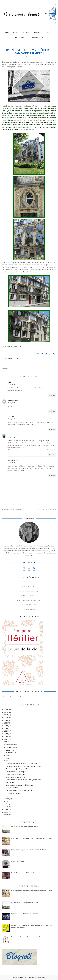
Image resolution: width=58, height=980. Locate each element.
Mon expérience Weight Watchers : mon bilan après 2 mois (32, 838)
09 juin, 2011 (11, 385)
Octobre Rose (28, 605)
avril (8, 799)
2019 (6, 720)
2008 (6, 815)
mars (8, 801)
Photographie (28, 609)
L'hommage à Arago (13, 793)
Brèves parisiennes (28, 587)
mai (7, 796)
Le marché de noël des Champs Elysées (24, 914)
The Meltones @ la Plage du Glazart (18, 769)
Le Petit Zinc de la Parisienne (27, 600)
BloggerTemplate (41, 978)
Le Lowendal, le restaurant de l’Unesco (25, 827)
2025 (6, 712)
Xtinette (11, 416)
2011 (6, 742)
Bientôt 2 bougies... (18, 861)
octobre (9, 750)
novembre (10, 747)
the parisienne (13, 460)
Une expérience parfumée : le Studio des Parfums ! (29, 850)
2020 (6, 718)
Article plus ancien (45, 510)
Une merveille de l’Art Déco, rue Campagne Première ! (24, 780)
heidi (9, 382)
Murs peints (10, 782)
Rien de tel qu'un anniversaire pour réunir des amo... (23, 766)
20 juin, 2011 (11, 437)
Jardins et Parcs (27, 595)
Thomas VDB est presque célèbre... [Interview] (22, 785)
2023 (6, 715)
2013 (6, 736)
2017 (6, 726)
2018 (6, 723)
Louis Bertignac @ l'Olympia (15, 774)
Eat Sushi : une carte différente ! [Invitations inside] (29, 873)
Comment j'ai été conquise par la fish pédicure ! (22, 763)
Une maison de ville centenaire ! (17, 777)
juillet (8, 758)
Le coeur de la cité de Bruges (16, 772)
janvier (8, 807)
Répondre (52, 395)
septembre (10, 753)
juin (7, 761)
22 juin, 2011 (11, 463)
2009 (6, 812)
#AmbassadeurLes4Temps (28, 582)
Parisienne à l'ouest (15, 435)
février (8, 804)
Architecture (14, 359)
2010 (6, 809)
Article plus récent (13, 510)
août (8, 755)
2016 (6, 728)
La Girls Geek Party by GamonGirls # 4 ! (19, 790)
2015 (6, 731)
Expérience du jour (27, 591)
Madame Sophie (13, 400)
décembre (10, 745)
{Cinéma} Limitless (12, 788)
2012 (6, 739)
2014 (6, 734)
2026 (6, 709)
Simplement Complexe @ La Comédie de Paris (27, 937)
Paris (24, 359)
